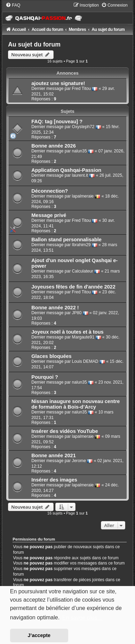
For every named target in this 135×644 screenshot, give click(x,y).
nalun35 (80, 151)
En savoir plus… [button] (83, 618)
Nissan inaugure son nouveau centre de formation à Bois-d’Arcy (76, 404)
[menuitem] (13, 5)
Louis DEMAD (85, 361)
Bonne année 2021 (53, 455)
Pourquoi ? (45, 377)
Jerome (79, 461)
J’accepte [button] (39, 635)
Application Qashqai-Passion (66, 170)
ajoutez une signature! (58, 83)
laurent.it (80, 175)
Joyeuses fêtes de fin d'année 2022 (73, 287)
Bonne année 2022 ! (55, 308)
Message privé (49, 215)
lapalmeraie (83, 196)
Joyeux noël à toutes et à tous (67, 332)
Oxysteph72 (83, 127)
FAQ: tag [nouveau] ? (57, 122)
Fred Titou (81, 89)
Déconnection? (50, 191)
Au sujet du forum (34, 44)
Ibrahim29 (81, 245)
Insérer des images (54, 480)
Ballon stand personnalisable (66, 240)
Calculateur (83, 271)
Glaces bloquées (51, 356)
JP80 (77, 313)
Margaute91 (83, 337)
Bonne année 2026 (53, 146)
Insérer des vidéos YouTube (65, 431)
